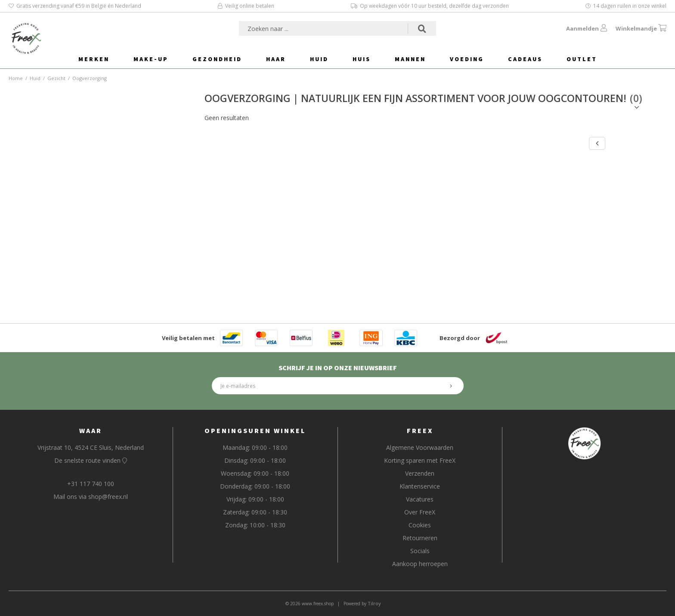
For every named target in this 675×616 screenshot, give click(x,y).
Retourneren (420, 538)
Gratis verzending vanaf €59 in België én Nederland (75, 6)
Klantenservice (420, 486)
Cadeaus (525, 59)
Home (16, 78)
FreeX (420, 430)
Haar (276, 59)
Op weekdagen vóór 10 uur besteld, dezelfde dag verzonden (430, 6)
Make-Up (151, 59)
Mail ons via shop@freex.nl (91, 497)
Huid (319, 59)
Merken (94, 59)
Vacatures (420, 499)
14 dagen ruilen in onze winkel (626, 6)
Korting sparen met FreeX (420, 460)
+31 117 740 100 (91, 484)
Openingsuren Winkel (255, 430)
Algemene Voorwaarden (420, 447)
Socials (420, 551)
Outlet (582, 59)
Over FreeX (420, 512)
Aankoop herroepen (420, 564)
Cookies (420, 525)
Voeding (467, 59)
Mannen (410, 59)
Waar (91, 430)
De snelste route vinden (91, 460)
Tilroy (374, 603)
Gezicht (56, 78)
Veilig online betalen (246, 6)
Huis (362, 59)
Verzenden (420, 473)
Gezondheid (217, 59)
